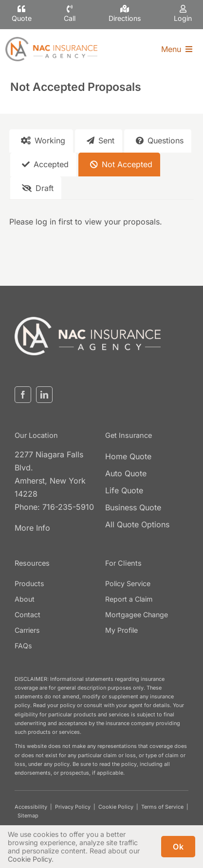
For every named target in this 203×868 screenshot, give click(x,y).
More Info (32, 528)
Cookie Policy (116, 807)
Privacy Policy (73, 807)
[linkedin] (44, 395)
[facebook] (23, 395)
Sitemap (28, 816)
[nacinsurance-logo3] (88, 321)
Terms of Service (162, 807)
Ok (178, 847)
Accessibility (31, 807)
